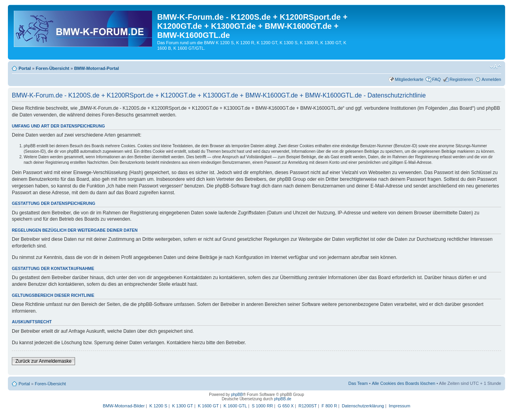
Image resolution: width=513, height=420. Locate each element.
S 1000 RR (262, 406)
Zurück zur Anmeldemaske (43, 361)
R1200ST (308, 406)
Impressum (399, 406)
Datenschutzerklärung (363, 406)
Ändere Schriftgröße (495, 67)
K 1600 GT (208, 406)
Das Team (358, 383)
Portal (25, 68)
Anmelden (491, 79)
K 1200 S (158, 406)
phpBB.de (283, 399)
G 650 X (286, 406)
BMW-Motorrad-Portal (97, 68)
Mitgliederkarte (409, 79)
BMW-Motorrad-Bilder (124, 406)
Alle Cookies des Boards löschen (403, 383)
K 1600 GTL (235, 406)
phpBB (237, 395)
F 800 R (329, 406)
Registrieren (461, 79)
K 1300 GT (183, 406)
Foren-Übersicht (52, 68)
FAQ (436, 79)
